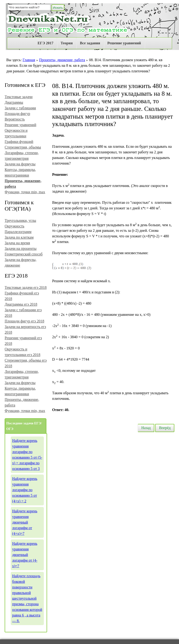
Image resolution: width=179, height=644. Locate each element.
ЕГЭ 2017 (45, 43)
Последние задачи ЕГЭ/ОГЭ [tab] (24, 426)
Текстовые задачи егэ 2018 (26, 287)
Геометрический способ (24, 254)
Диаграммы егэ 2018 (21, 304)
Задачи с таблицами (20, 108)
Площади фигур (17, 114)
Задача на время (17, 243)
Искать (58, 8)
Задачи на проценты (21, 248)
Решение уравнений (124, 43)
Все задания (90, 43)
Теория (67, 43)
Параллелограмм (18, 232)
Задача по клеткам (19, 237)
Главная (29, 60)
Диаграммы (14, 102)
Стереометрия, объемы (23, 147)
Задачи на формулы (20, 164)
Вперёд (165, 428)
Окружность (14, 226)
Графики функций (19, 142)
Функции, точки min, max (25, 192)
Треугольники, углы (20, 220)
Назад (146, 428)
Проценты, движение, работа (62, 60)
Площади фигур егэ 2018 (24, 321)
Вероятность (15, 119)
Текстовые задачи (19, 97)
